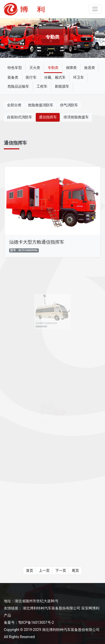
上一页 (44, 570)
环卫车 (78, 77)
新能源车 (62, 86)
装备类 (13, 77)
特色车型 (15, 68)
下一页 (61, 570)
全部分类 (14, 105)
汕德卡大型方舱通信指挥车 (37, 241)
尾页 (75, 570)
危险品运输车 (18, 86)
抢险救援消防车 (41, 105)
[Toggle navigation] (95, 9)
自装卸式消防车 (20, 117)
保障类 (71, 68)
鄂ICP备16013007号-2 (36, 622)
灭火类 (35, 68)
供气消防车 (69, 105)
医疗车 (31, 77)
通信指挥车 (48, 117)
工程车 (42, 86)
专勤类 (53, 68)
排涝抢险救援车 (76, 117)
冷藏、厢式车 (55, 77)
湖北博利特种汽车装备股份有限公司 (51, 608)
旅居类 (90, 68)
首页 (30, 570)
